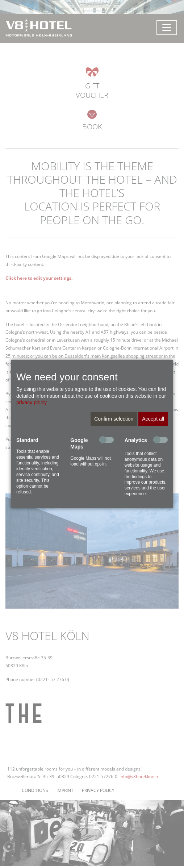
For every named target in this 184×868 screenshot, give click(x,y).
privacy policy (31, 402)
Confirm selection (114, 419)
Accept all (153, 419)
